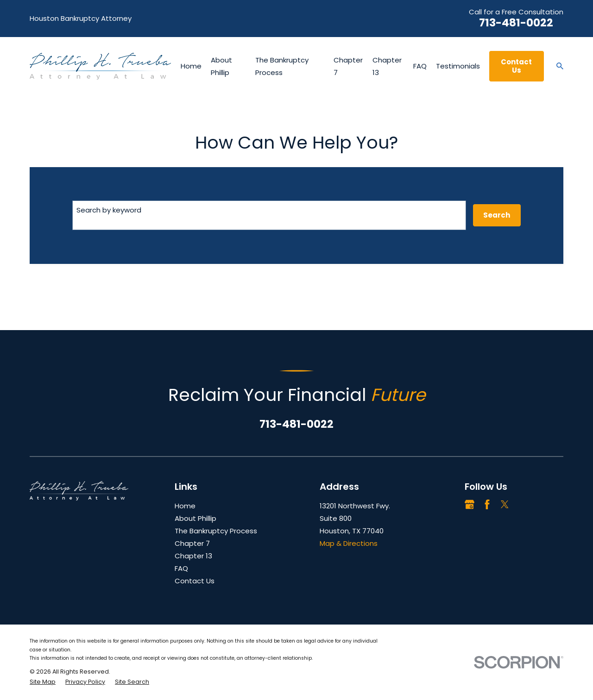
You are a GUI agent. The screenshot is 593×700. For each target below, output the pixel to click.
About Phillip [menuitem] (221, 66)
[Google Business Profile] (470, 504)
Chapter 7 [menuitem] (348, 66)
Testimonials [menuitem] (458, 66)
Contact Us (516, 66)
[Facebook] (487, 504)
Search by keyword (109, 210)
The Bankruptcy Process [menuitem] (282, 66)
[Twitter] (505, 504)
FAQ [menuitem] (420, 66)
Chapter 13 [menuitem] (387, 66)
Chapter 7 (192, 543)
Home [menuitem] (191, 66)
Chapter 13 (193, 556)
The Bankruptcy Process (216, 531)
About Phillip (196, 518)
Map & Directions (349, 543)
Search (497, 215)
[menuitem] (43, 682)
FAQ (181, 568)
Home (185, 506)
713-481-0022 (516, 23)
